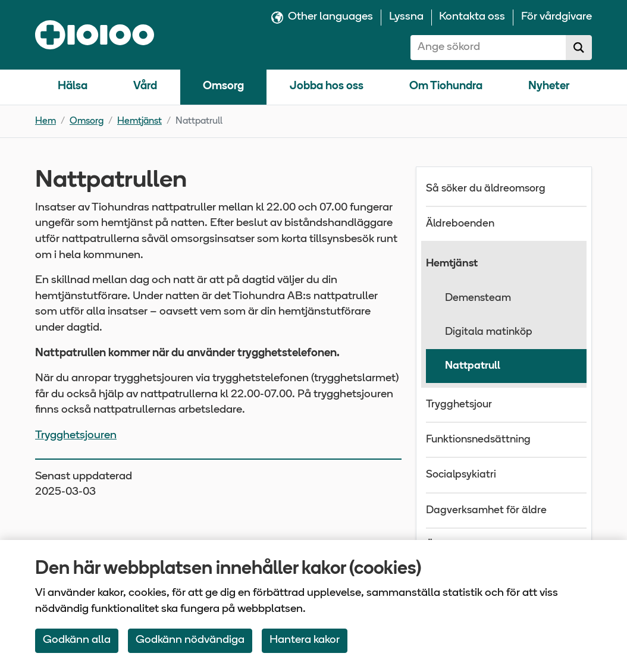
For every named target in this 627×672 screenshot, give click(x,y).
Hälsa (73, 87)
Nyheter (549, 87)
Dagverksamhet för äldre (486, 511)
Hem (46, 121)
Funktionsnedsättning (478, 440)
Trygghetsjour (459, 405)
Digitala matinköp (489, 332)
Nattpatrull (473, 366)
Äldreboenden (460, 224)
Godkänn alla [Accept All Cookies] (77, 640)
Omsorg (223, 87)
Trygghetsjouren (76, 436)
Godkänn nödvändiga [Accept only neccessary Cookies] (190, 640)
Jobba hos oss (327, 87)
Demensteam (478, 298)
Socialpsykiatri (461, 475)
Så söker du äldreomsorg (486, 189)
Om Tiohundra (446, 87)
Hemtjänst (139, 121)
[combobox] (488, 48)
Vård (145, 87)
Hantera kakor (305, 640)
